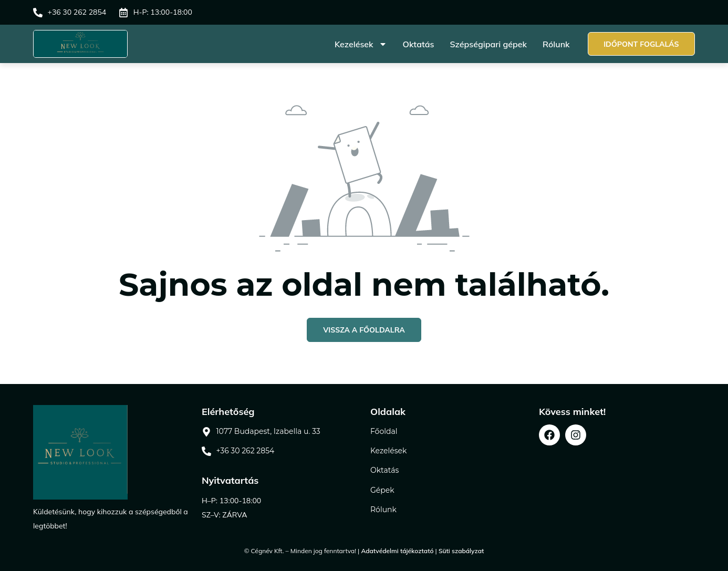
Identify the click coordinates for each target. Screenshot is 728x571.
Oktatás (418, 44)
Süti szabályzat (461, 551)
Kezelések (360, 44)
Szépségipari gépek (488, 44)
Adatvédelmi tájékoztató (397, 551)
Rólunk (556, 44)
